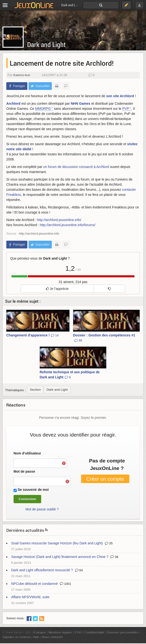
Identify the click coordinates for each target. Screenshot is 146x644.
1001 (65, 584)
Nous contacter (52, 637)
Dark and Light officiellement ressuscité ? (42, 570)
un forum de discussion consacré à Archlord (76, 167)
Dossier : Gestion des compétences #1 (104, 338)
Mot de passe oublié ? (42, 509)
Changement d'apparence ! (32, 335)
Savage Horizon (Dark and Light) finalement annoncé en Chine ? (60, 557)
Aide (36, 637)
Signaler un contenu (16, 637)
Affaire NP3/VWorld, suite (30, 597)
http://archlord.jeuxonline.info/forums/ (68, 225)
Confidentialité (94, 632)
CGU (78, 632)
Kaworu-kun (22, 75)
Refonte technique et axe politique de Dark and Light (70, 375)
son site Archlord (120, 96)
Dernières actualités (25, 530)
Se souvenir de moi (33, 490)
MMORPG (43, 109)
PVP (126, 109)
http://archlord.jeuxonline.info (39, 234)
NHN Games (81, 103)
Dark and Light (46, 44)
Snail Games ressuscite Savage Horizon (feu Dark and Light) (57, 543)
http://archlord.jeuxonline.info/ (59, 220)
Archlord (13, 103)
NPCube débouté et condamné (34, 584)
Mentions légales (60, 632)
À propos (40, 632)
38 (114, 557)
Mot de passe (24, 471)
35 (109, 543)
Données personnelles (123, 632)
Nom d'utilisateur (27, 453)
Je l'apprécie (57, 289)
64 (79, 570)
